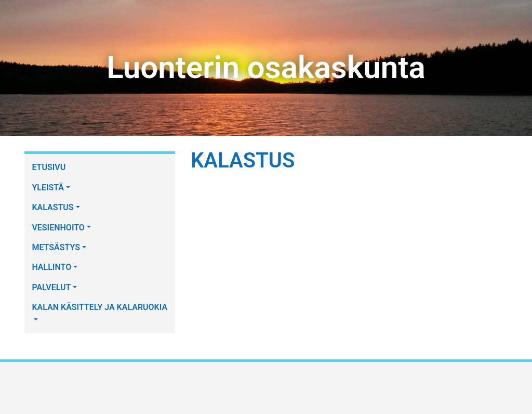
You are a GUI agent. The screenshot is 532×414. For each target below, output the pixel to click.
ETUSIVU (49, 167)
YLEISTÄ (48, 187)
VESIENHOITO (58, 228)
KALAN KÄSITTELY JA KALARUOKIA (99, 307)
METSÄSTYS (56, 247)
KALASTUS (52, 207)
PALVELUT (51, 287)
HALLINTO (51, 267)
